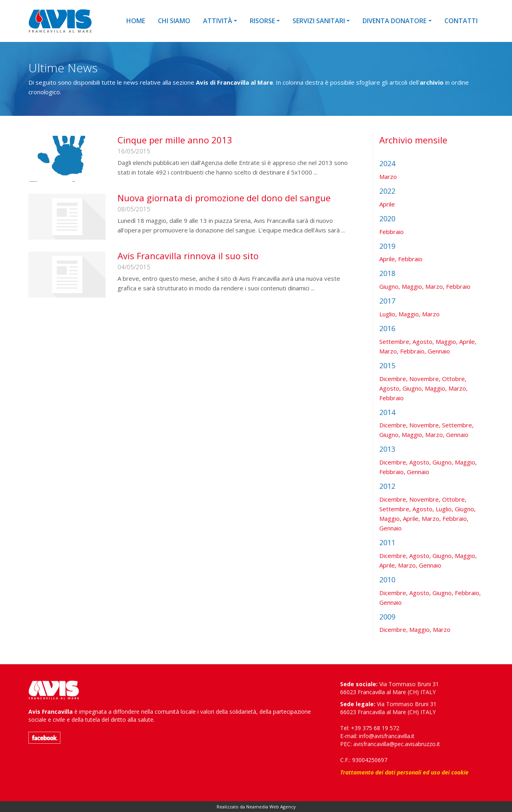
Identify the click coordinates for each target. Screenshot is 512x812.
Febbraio (391, 232)
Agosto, (423, 341)
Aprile (387, 204)
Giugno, (390, 286)
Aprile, (388, 259)
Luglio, (388, 314)
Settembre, (395, 341)
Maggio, (413, 286)
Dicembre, (393, 379)
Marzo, (435, 286)
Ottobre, (454, 379)
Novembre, (425, 379)
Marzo (388, 177)
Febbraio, (413, 351)
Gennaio (439, 351)
